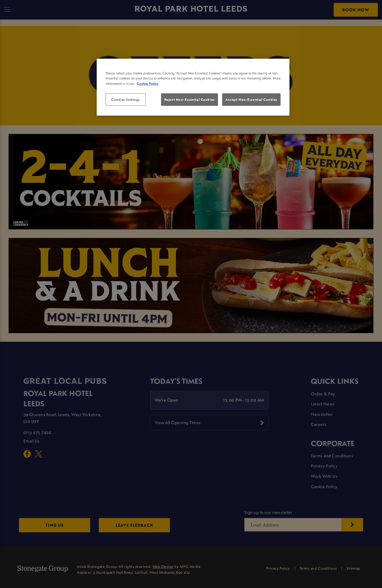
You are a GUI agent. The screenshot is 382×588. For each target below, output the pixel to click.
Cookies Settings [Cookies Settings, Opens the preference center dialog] (126, 99)
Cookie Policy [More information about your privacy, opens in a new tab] (148, 83)
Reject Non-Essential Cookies (190, 99)
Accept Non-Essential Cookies (251, 99)
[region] (193, 87)
